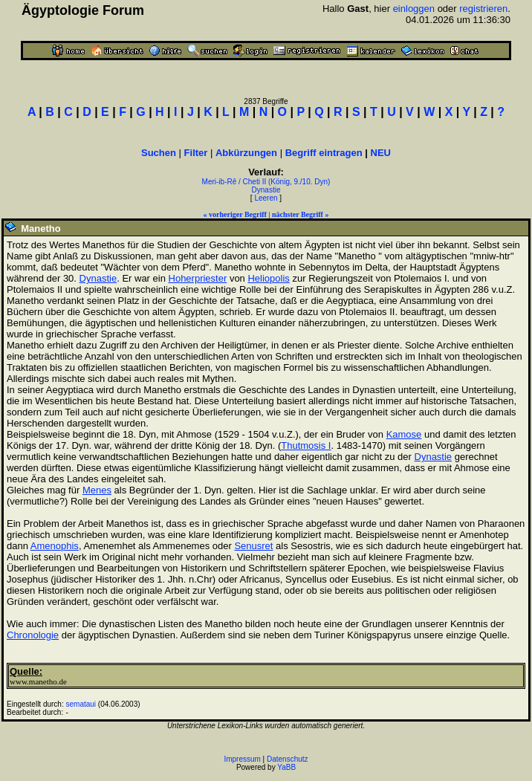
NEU (381, 153)
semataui (81, 704)
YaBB (286, 767)
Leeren (266, 198)
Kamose (404, 434)
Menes (97, 490)
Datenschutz (288, 759)
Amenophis (55, 546)
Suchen (159, 153)
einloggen (414, 9)
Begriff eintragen (324, 153)
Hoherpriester (198, 278)
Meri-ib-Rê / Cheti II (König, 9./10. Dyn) (266, 182)
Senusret (253, 546)
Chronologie (33, 635)
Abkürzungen (246, 153)
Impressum (242, 759)
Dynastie (266, 190)
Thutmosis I (306, 445)
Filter (196, 153)
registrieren (483, 9)
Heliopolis (268, 278)
